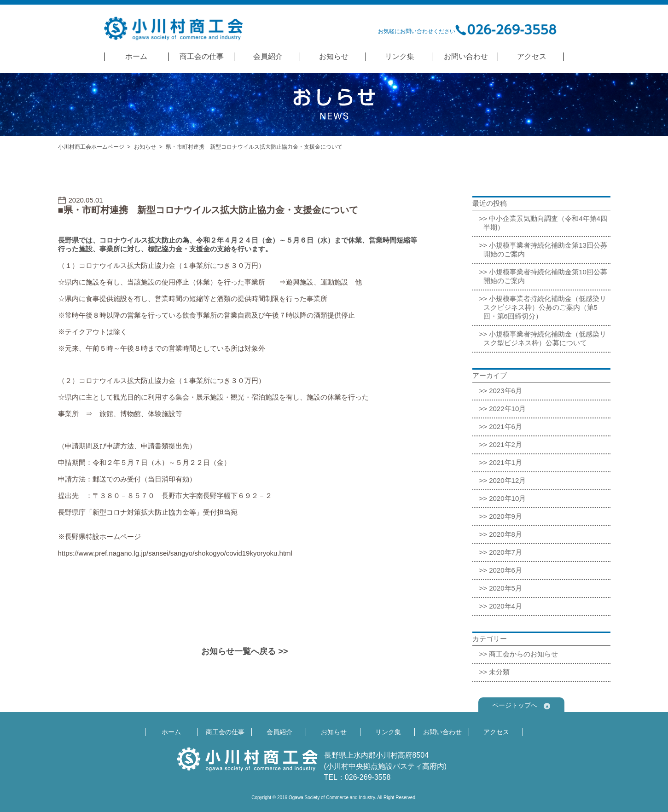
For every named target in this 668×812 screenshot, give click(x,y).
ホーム (136, 56)
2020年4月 (505, 606)
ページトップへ (521, 705)
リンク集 (400, 56)
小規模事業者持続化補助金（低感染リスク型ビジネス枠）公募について (545, 338)
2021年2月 (505, 444)
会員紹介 (268, 56)
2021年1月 (505, 462)
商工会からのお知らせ (523, 654)
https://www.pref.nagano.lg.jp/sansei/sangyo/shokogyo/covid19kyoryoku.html (175, 553)
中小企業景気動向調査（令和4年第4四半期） (545, 223)
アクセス (532, 56)
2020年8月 (505, 534)
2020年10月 (507, 498)
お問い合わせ (466, 56)
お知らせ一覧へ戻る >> (244, 651)
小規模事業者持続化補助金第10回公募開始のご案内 (545, 276)
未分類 (499, 672)
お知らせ (334, 56)
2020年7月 (505, 552)
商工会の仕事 (202, 56)
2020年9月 (505, 516)
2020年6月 (505, 570)
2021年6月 (505, 426)
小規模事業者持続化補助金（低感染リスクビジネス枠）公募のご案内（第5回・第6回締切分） (545, 307)
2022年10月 (507, 409)
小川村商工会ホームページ (91, 147)
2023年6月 (505, 391)
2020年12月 (507, 480)
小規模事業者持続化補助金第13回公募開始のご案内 (545, 249)
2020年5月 (505, 588)
